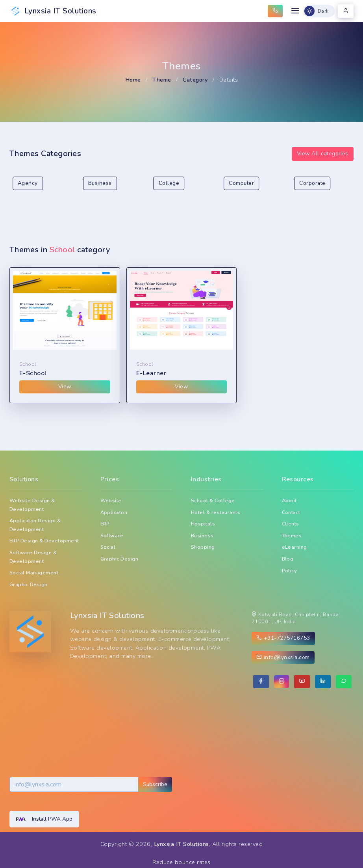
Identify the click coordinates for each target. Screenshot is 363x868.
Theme (162, 80)
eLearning (294, 547)
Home (133, 80)
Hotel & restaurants (216, 512)
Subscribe (155, 784)
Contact (291, 512)
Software (112, 536)
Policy (290, 571)
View (65, 387)
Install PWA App (44, 819)
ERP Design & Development (44, 541)
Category (195, 80)
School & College (213, 500)
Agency (28, 183)
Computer (241, 183)
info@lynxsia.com (283, 657)
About (289, 500)
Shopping (203, 547)
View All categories (323, 154)
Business (100, 183)
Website (111, 500)
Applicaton (114, 512)
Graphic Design (29, 584)
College (169, 183)
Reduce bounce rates (181, 862)
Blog (288, 559)
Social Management (34, 573)
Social (108, 547)
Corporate (312, 183)
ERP (105, 524)
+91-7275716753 (283, 638)
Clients (291, 524)
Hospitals (203, 524)
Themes (292, 536)
